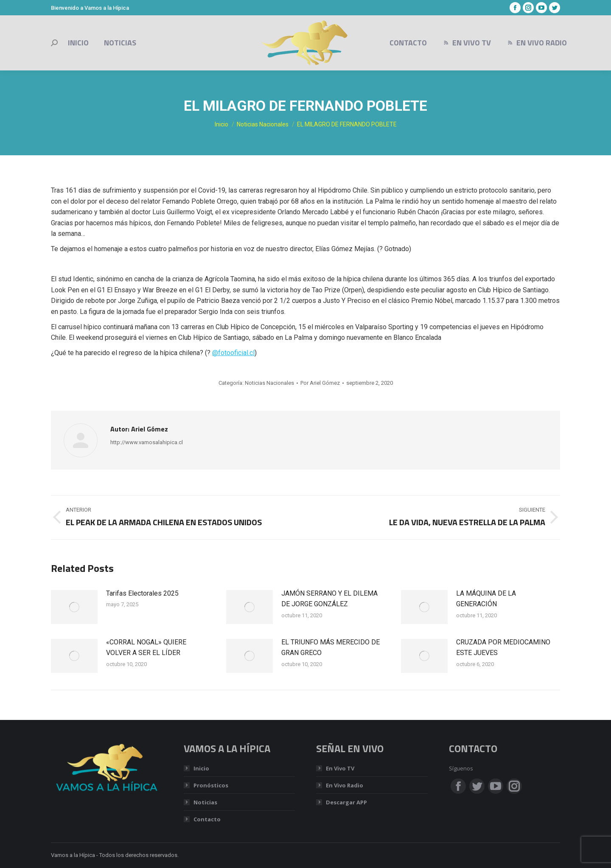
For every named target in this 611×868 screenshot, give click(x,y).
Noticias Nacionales (269, 383)
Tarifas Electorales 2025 (142, 593)
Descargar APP (346, 802)
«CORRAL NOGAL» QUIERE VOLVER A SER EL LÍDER (146, 648)
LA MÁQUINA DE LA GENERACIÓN (486, 599)
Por (320, 383)
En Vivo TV (340, 768)
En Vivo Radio (345, 785)
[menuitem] (78, 43)
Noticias (205, 802)
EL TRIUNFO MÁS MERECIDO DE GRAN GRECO (331, 648)
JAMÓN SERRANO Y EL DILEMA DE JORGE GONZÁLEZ (329, 599)
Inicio (201, 768)
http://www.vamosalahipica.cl (147, 442)
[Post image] (74, 607)
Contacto (207, 819)
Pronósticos (211, 785)
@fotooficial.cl (233, 353)
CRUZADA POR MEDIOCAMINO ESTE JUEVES (503, 648)
